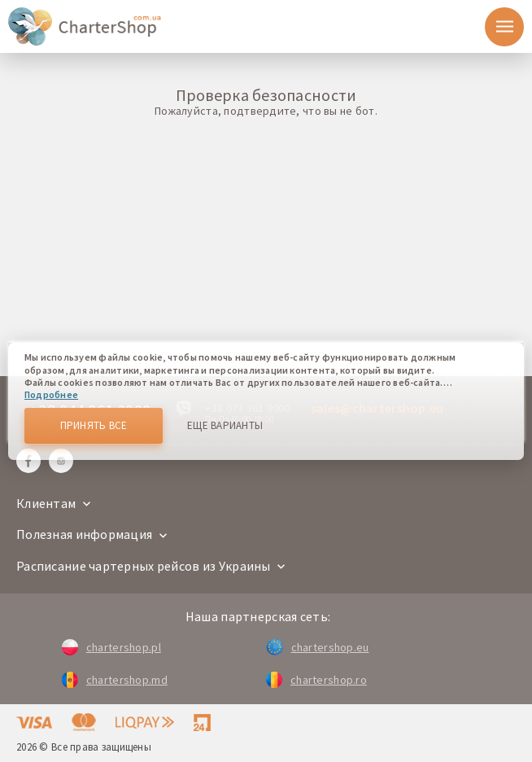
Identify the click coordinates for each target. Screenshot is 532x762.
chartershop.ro (316, 680)
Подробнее (51, 394)
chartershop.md (115, 680)
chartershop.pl (111, 647)
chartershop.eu (317, 647)
